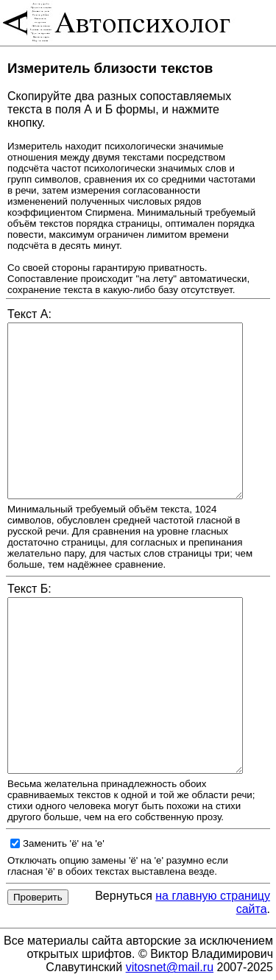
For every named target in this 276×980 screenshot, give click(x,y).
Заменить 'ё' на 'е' (64, 843)
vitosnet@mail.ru (170, 967)
